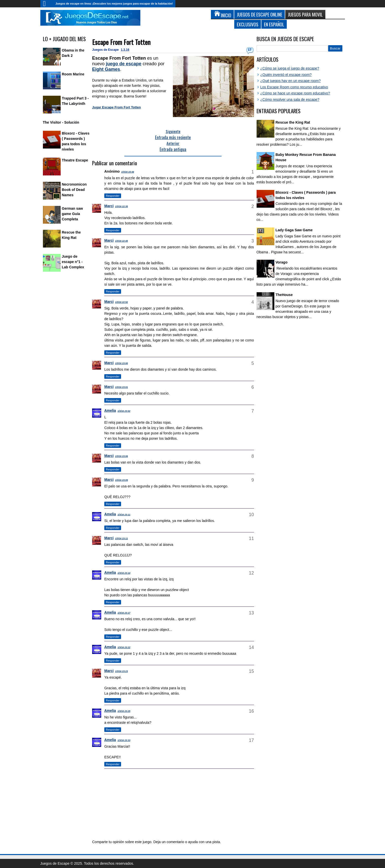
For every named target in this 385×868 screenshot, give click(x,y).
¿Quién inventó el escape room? (286, 75)
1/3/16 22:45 (122, 241)
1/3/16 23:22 (124, 647)
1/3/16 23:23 (122, 671)
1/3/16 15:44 (128, 172)
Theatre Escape (75, 160)
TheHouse (284, 295)
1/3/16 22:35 (122, 206)
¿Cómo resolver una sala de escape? (290, 100)
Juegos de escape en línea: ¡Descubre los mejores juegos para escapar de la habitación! (114, 4)
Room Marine (73, 74)
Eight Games (106, 69)
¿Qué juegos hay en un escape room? (291, 81)
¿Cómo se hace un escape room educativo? (295, 93)
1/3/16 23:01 (122, 387)
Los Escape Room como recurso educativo (294, 87)
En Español (274, 24)
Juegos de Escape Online (260, 14)
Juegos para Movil (305, 14)
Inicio (47, 4)
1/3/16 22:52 (122, 302)
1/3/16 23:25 (124, 711)
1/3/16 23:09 (122, 480)
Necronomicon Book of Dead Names (74, 190)
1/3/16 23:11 (124, 515)
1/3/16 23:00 (122, 363)
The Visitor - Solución (61, 122)
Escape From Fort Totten (121, 42)
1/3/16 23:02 (124, 411)
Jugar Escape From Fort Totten (116, 107)
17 (250, 50)
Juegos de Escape (106, 50)
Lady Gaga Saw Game (294, 230)
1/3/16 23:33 (124, 740)
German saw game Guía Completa (72, 214)
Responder (113, 196)
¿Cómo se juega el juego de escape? (290, 68)
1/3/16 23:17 (124, 613)
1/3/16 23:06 (122, 456)
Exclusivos (248, 24)
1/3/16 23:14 (124, 573)
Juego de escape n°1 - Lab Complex (73, 262)
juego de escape (124, 64)
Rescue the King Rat (293, 122)
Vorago (282, 262)
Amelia (110, 411)
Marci (109, 206)
